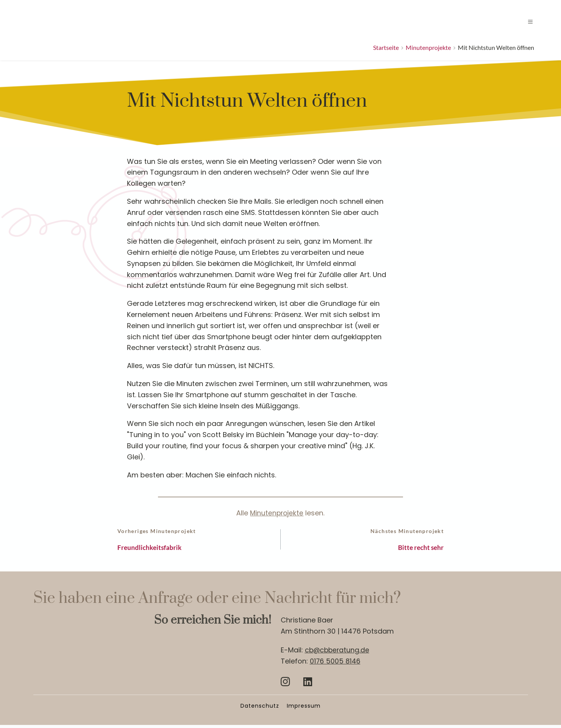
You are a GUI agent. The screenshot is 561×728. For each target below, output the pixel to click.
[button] (525, 22)
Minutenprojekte (277, 513)
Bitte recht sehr (416, 549)
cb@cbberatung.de (338, 653)
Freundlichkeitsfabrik (156, 549)
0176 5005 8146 (335, 664)
